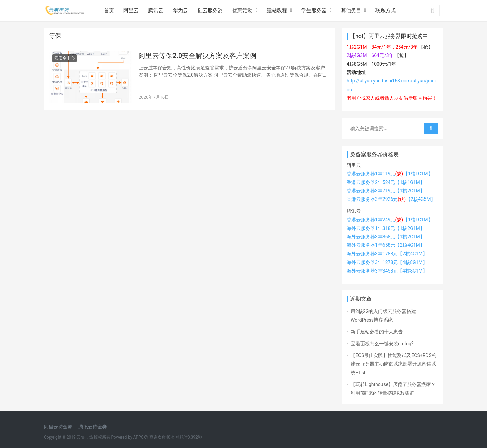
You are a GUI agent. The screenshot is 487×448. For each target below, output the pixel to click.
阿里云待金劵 (58, 427)
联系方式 (386, 10)
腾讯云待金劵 (93, 427)
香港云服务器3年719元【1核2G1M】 (386, 191)
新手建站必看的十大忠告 (377, 332)
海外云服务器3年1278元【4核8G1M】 (387, 262)
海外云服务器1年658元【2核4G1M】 (386, 245)
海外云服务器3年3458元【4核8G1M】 (387, 271)
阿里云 (131, 10)
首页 (109, 10)
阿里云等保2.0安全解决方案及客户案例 (198, 56)
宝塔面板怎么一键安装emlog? (382, 344)
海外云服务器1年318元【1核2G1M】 (386, 228)
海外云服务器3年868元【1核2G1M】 (386, 237)
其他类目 (351, 10)
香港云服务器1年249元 (375, 220)
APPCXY (141, 437)
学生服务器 (314, 10)
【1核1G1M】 (418, 220)
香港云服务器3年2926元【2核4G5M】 (391, 199)
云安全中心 (65, 58)
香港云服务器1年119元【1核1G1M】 (390, 174)
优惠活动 (242, 10)
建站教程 (277, 10)
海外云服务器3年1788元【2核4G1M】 (387, 254)
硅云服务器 (210, 10)
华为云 (180, 10)
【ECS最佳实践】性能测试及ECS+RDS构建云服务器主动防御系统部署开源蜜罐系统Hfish (393, 364)
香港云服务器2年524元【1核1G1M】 (386, 182)
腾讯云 (156, 10)
